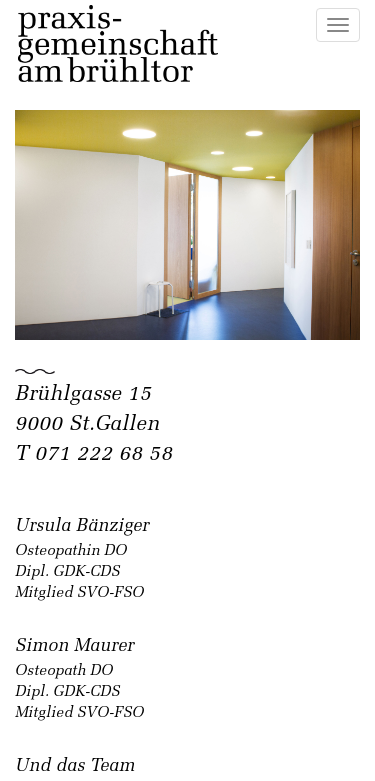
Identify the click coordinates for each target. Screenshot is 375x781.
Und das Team (75, 767)
